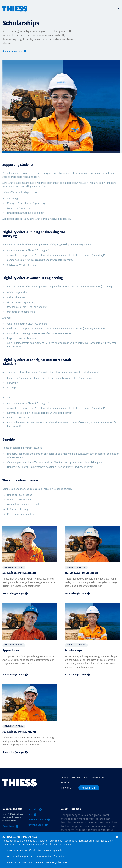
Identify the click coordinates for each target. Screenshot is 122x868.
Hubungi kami (89, 788)
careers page (50, 851)
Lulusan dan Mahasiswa (14, 568)
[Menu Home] (15, 6)
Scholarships (73, 650)
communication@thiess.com (54, 863)
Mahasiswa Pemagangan (19, 573)
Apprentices (11, 650)
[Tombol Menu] (118, 7)
